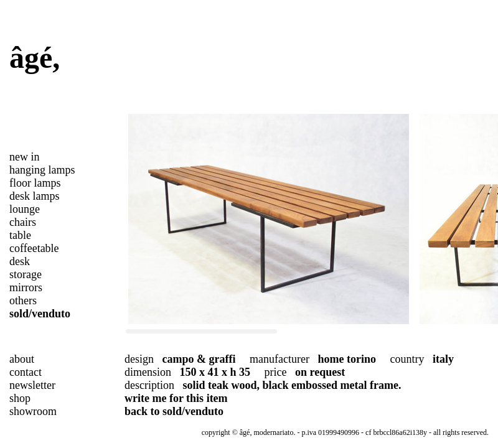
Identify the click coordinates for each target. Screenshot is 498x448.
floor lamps (35, 183)
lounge (25, 209)
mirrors (26, 287)
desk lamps (35, 196)
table (20, 235)
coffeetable (34, 248)
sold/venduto (40, 314)
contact (26, 372)
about (22, 359)
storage (26, 274)
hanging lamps (42, 170)
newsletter (32, 385)
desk (20, 261)
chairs (23, 222)
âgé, (35, 58)
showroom (33, 411)
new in (25, 157)
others (23, 301)
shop (20, 398)
